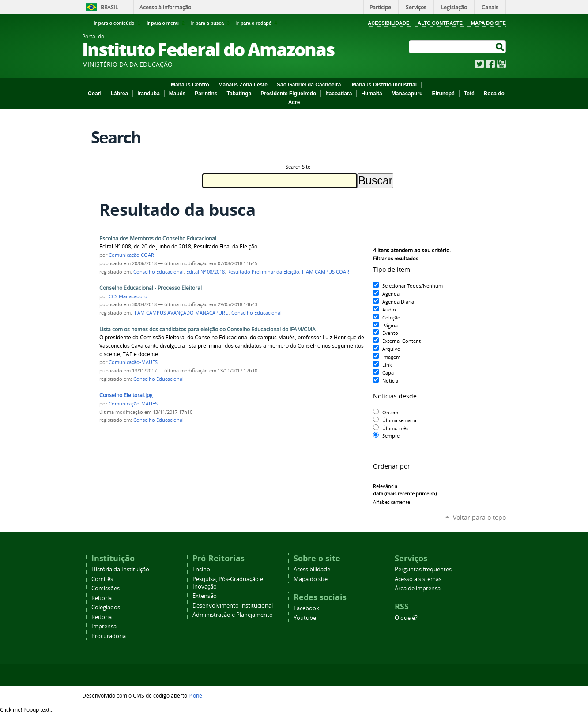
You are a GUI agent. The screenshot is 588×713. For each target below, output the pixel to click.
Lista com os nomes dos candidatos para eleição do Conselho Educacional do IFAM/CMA (207, 329)
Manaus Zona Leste (243, 85)
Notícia (390, 381)
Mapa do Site (488, 23)
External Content (401, 341)
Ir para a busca (212, 23)
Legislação (454, 7)
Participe (380, 7)
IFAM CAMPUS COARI (326, 272)
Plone (195, 695)
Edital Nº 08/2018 (205, 272)
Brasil (109, 7)
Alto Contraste (440, 23)
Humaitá (371, 94)
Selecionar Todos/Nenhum (413, 286)
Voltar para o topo (479, 517)
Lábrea (119, 94)
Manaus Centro (190, 85)
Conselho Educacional (158, 272)
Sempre (391, 436)
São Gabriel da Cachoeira (310, 85)
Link (387, 365)
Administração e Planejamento (233, 615)
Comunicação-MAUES (133, 362)
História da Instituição (120, 569)
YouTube (501, 64)
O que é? (406, 618)
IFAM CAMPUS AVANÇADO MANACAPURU (181, 313)
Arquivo (391, 349)
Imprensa (104, 626)
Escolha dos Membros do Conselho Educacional (158, 238)
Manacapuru (407, 94)
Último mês (395, 428)
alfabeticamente (392, 502)
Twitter (479, 64)
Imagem (391, 357)
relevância (385, 486)
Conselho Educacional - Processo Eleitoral (151, 288)
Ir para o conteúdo (119, 23)
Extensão (205, 596)
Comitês (102, 579)
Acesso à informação (165, 7)
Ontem (390, 412)
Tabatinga (239, 94)
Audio (389, 310)
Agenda (391, 294)
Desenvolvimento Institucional (233, 606)
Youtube (305, 618)
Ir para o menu (167, 23)
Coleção (391, 317)
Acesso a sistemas (418, 579)
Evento (390, 333)
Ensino (201, 569)
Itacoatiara (339, 94)
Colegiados (106, 607)
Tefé (469, 94)
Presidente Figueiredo (288, 94)
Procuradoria (109, 636)
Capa (388, 373)
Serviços (416, 7)
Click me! (27, 709)
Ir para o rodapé (258, 23)
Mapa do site (311, 579)
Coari (95, 94)
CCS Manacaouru (128, 296)
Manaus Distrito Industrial (384, 85)
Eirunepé (443, 94)
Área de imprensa (418, 588)
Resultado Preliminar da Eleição (263, 272)
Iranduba (149, 94)
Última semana (399, 420)
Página (390, 325)
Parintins (206, 94)
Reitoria (102, 598)
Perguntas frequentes (423, 569)
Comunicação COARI (132, 255)
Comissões (106, 588)
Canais (490, 7)
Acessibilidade (388, 23)
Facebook (490, 64)
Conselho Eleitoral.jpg (126, 395)
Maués (177, 94)
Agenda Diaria (398, 302)
